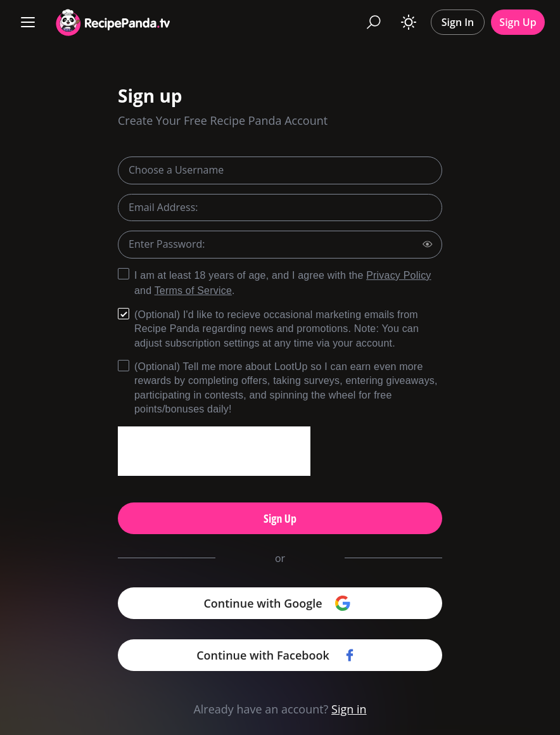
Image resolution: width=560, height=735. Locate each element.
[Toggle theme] (409, 22)
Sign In (458, 22)
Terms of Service (193, 291)
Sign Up (518, 22)
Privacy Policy (398, 275)
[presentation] (214, 451)
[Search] (374, 22)
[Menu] (28, 22)
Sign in (349, 709)
